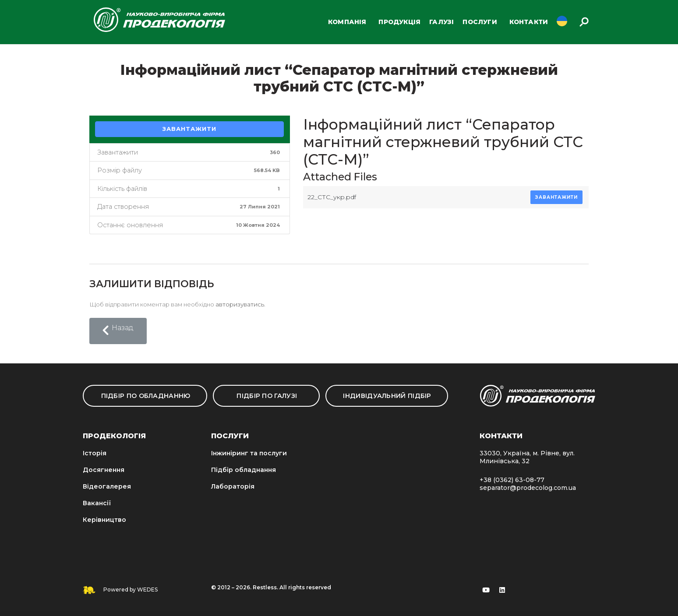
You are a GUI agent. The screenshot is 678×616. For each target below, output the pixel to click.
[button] (118, 331)
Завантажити (189, 129)
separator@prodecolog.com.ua (528, 488)
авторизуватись (240, 304)
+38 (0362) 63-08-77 (512, 480)
